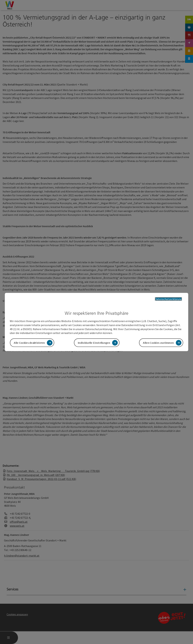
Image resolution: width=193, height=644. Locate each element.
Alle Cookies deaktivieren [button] (29, 343)
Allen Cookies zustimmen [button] (158, 343)
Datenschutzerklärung (168, 299)
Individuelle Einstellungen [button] (94, 343)
